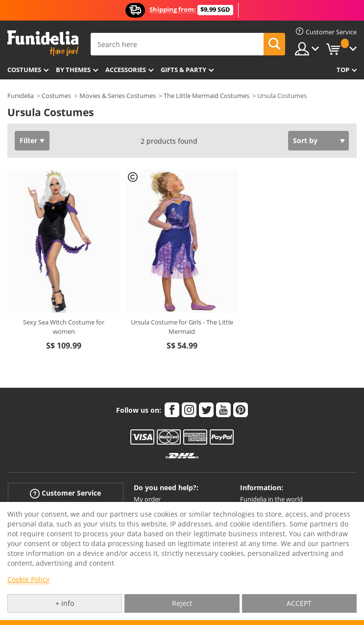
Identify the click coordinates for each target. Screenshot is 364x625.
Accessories (126, 70)
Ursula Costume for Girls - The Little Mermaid (182, 327)
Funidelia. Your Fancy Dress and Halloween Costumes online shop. (43, 43)
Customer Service (65, 493)
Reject (182, 603)
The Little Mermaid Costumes (206, 96)
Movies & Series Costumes (118, 96)
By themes (73, 70)
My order (147, 499)
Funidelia (21, 96)
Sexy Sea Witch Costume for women (64, 327)
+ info (65, 603)
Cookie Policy (28, 579)
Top (343, 70)
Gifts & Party (183, 70)
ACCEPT (299, 603)
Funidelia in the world (271, 499)
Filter (28, 140)
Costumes (24, 70)
